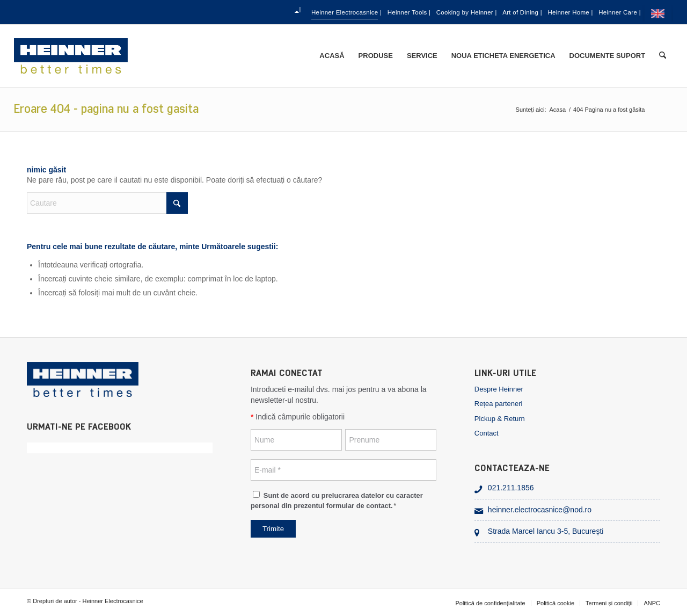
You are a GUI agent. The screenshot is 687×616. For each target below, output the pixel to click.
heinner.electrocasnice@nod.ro (540, 510)
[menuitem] (193, 12)
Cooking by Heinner (411, 13)
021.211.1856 (511, 488)
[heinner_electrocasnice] (71, 56)
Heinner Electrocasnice (253, 13)
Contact (487, 433)
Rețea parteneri (499, 404)
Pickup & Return (500, 419)
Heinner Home (549, 13)
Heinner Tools (335, 13)
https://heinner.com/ (660, 13)
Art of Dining (485, 13)
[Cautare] (663, 56)
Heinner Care (614, 13)
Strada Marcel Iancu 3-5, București (546, 531)
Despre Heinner (499, 389)
